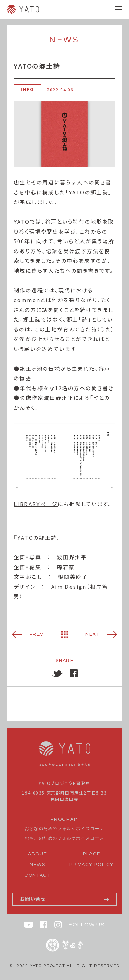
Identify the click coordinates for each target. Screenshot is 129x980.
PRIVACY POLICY (92, 865)
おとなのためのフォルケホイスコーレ (64, 829)
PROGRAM (64, 819)
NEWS (37, 865)
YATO (23, 9)
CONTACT (37, 875)
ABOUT (37, 854)
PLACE (92, 854)
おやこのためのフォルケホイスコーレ (64, 838)
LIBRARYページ (36, 504)
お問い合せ (33, 899)
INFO (28, 89)
